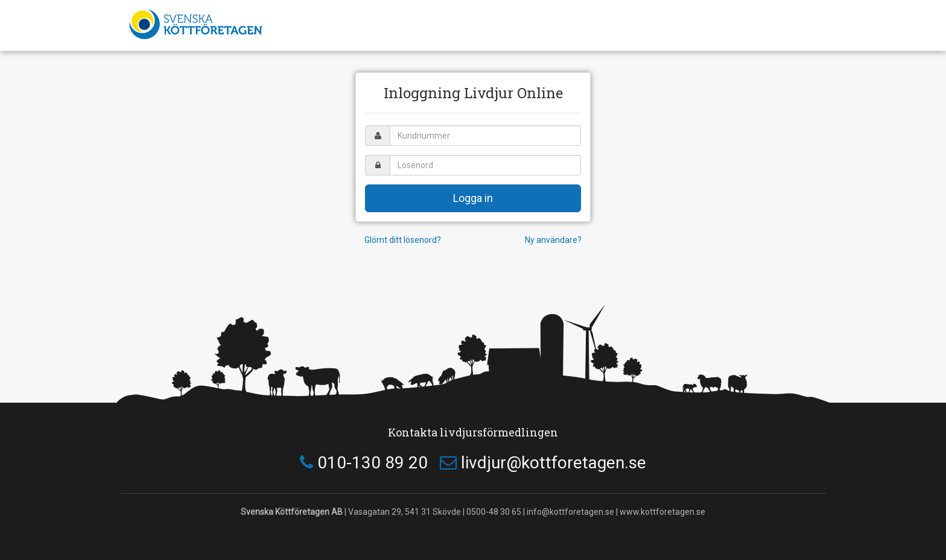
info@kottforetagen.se (570, 512)
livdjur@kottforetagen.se (554, 463)
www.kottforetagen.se (662, 512)
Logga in (473, 198)
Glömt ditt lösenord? (403, 240)
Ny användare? (553, 240)
